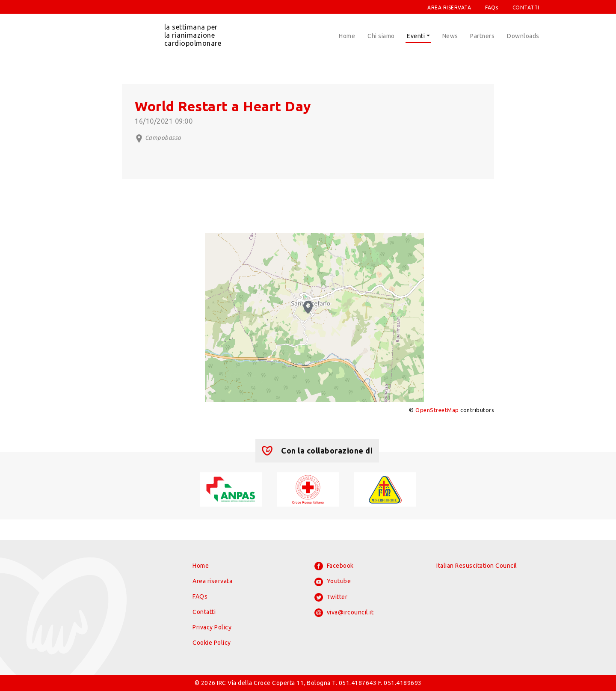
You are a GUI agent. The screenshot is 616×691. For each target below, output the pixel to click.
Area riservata (212, 581)
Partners (482, 36)
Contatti (204, 612)
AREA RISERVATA (449, 7)
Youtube (333, 582)
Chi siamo (381, 36)
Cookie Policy (212, 643)
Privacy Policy (212, 627)
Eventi (416, 36)
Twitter (331, 597)
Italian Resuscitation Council (477, 566)
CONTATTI (526, 7)
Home (347, 36)
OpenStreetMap (437, 410)
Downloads (523, 36)
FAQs (492, 7)
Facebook (334, 566)
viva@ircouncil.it (344, 613)
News (450, 36)
